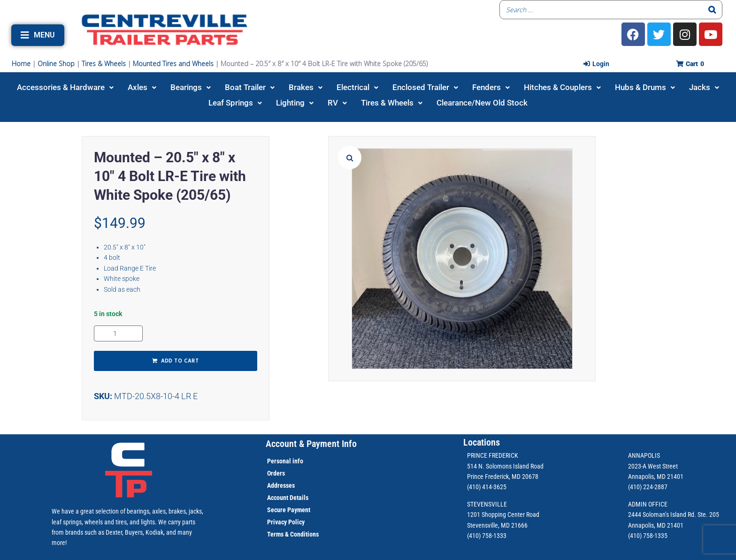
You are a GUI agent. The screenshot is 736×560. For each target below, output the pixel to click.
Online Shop (56, 64)
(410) (635, 536)
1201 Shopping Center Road (503, 515)
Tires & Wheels (104, 64)
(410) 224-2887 (648, 487)
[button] (38, 35)
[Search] (713, 10)
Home (21, 64)
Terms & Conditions (293, 534)
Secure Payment (289, 510)
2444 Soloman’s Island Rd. (662, 515)
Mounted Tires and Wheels (173, 64)
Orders (276, 473)
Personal (279, 461)
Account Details (288, 498)
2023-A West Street (653, 466)
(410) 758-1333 (487, 536)
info (297, 461)
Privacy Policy (286, 522)
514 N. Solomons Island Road (505, 466)
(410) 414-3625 (487, 487)
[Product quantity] (118, 333)
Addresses (281, 485)
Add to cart (180, 361)
